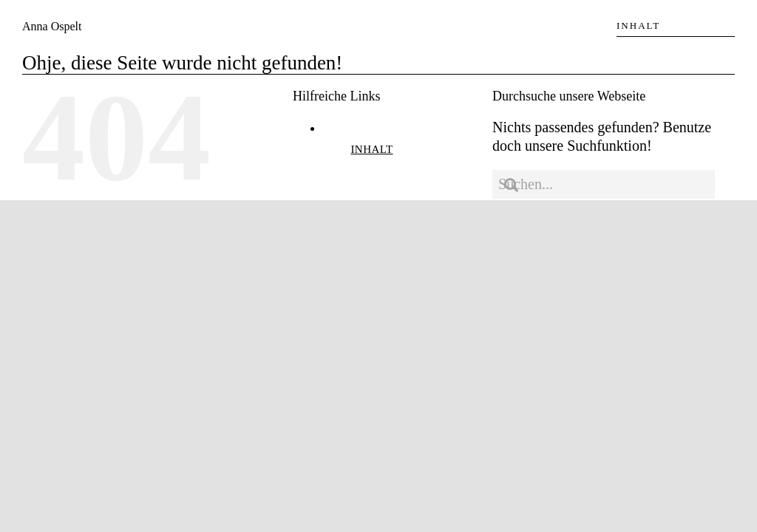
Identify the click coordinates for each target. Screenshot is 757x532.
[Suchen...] (604, 184)
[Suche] (511, 185)
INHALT (371, 149)
